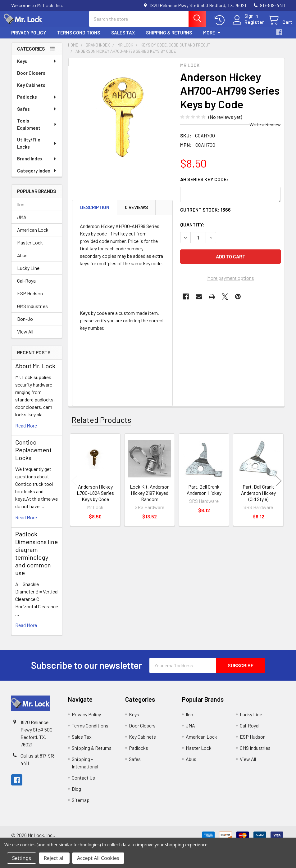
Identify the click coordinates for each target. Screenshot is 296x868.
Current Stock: (205, 215)
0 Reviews (136, 213)
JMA (22, 223)
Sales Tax (123, 38)
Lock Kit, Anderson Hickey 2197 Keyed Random (150, 498)
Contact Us (83, 783)
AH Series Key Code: (204, 185)
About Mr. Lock (35, 371)
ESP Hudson (30, 299)
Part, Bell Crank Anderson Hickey (204, 495)
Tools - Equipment (37, 130)
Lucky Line (28, 273)
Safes (37, 114)
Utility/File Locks (37, 149)
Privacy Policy (29, 38)
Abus (22, 261)
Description (95, 213)
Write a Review (265, 130)
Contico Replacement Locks (33, 455)
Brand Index (37, 164)
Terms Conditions (79, 38)
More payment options (231, 283)
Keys (37, 67)
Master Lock (30, 248)
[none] (122, 125)
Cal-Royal (27, 286)
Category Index (37, 176)
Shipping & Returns (169, 38)
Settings (22, 858)
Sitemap (81, 805)
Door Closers (31, 78)
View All (25, 337)
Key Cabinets (31, 91)
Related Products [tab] (101, 425)
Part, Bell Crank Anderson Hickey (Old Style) (258, 498)
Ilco (21, 210)
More (212, 38)
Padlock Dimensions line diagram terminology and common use (36, 559)
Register (247, 26)
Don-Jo (25, 324)
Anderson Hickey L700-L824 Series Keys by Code (95, 498)
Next (279, 486)
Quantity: (192, 230)
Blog (76, 794)
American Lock (33, 235)
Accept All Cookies (98, 858)
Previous (74, 486)
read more (26, 431)
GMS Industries (32, 312)
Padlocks (37, 102)
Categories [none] (31, 54)
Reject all (54, 858)
